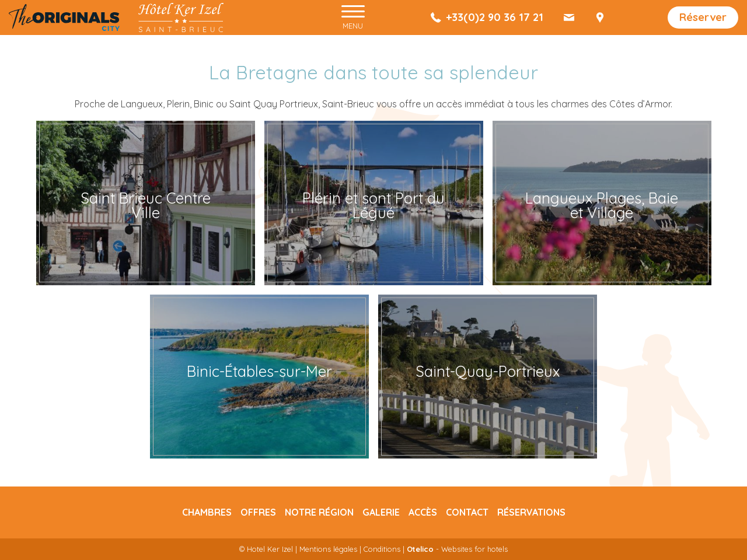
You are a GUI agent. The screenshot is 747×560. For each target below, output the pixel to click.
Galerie (381, 512)
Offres (258, 512)
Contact (467, 512)
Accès (423, 512)
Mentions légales (328, 549)
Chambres (207, 512)
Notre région (319, 512)
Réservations (531, 512)
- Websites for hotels (457, 549)
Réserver (703, 17)
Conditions (382, 549)
